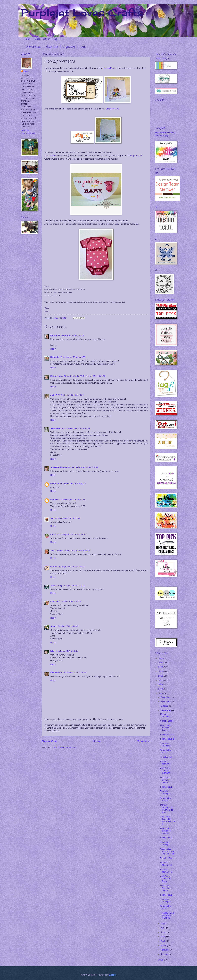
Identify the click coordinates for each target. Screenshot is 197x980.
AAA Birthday (34, 47)
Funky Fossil (52, 47)
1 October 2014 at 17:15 (74, 586)
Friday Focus (166, 787)
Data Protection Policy (46, 39)
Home (27, 39)
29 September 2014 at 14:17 (77, 428)
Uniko (83, 47)
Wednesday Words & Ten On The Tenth (167, 851)
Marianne (55, 483)
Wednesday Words (166, 751)
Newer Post (49, 741)
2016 (161, 685)
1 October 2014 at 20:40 (67, 626)
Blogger (113, 975)
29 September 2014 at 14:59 (85, 467)
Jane (26, 71)
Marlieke (54, 499)
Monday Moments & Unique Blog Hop (167, 809)
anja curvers (56, 673)
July (163, 928)
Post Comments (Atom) (65, 748)
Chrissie (54, 602)
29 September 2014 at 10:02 (71, 395)
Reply (53, 349)
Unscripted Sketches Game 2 (165, 831)
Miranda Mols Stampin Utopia (65, 376)
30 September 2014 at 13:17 (77, 551)
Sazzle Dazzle (57, 428)
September (166, 710)
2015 (161, 689)
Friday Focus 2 (167, 739)
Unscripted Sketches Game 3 (165, 780)
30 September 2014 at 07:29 (67, 518)
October (165, 706)
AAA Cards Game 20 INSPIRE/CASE (168, 820)
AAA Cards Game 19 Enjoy (165, 879)
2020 (161, 667)
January (165, 954)
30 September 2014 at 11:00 (73, 534)
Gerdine (54, 567)
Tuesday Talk (166, 757)
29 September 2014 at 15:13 (73, 483)
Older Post (144, 741)
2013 (161, 960)
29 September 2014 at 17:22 (72, 499)
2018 (161, 676)
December (166, 697)
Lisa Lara (55, 534)
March (164, 946)
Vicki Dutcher (57, 551)
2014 (161, 693)
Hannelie (55, 357)
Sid (52, 518)
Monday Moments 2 (166, 871)
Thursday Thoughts (165, 745)
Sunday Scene (167, 721)
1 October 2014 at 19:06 (70, 602)
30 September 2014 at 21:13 (72, 567)
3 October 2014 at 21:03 (67, 651)
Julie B (54, 395)
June (163, 932)
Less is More (109, 68)
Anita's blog (56, 586)
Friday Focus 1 (167, 735)
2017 (161, 680)
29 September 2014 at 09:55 (73, 357)
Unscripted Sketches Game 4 (165, 728)
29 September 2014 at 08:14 (71, 335)
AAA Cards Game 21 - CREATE (166, 771)
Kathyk (54, 335)
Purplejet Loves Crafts (82, 13)
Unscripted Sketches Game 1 (165, 888)
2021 (161, 663)
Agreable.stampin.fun (61, 467)
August (164, 924)
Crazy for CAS (112, 109)
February (165, 950)
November (166, 702)
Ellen (53, 651)
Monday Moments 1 (166, 864)
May (163, 937)
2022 (161, 658)
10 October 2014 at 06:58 (75, 673)
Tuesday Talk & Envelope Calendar (167, 915)
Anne (53, 626)
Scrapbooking (69, 47)
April (163, 941)
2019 (161, 672)
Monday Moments (165, 715)
